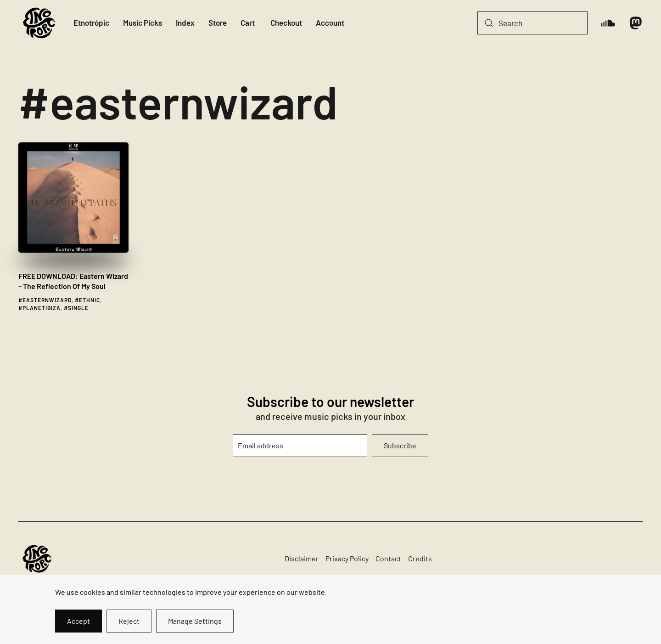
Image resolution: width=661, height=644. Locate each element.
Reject (129, 621)
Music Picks (143, 23)
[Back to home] (39, 23)
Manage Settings (195, 621)
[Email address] (300, 446)
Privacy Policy (347, 558)
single (78, 308)
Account (330, 23)
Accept (78, 621)
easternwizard (47, 300)
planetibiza (42, 308)
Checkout (286, 23)
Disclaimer (302, 558)
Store (218, 23)
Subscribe (400, 445)
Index (185, 23)
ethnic (90, 300)
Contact (388, 558)
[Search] (532, 23)
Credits (420, 558)
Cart (248, 23)
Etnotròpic (91, 23)
